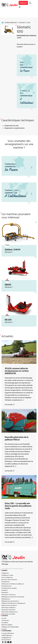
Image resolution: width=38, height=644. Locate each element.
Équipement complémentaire (15, 128)
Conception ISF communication (12, 568)
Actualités (5, 623)
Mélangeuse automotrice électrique (13, 597)
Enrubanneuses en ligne (9, 588)
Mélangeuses (6, 599)
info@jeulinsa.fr (6, 637)
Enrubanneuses (11, 23)
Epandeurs (5, 592)
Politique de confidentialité (10, 627)
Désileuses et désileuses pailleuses (13, 584)
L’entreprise (5, 620)
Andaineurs (5, 573)
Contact (23, 3)
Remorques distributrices (10, 612)
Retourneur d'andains (8, 614)
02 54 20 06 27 (6, 640)
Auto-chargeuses (7, 577)
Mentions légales (7, 625)
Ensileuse (5, 590)
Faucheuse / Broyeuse (9, 595)
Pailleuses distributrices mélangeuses (13, 603)
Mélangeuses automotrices (10, 601)
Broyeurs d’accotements (9, 579)
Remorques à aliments (9, 607)
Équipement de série (12, 125)
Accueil (4, 618)
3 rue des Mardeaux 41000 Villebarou (8, 634)
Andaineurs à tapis (7, 575)
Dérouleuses (6, 582)
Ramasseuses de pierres (9, 605)
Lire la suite (10, 404)
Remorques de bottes (8, 610)
